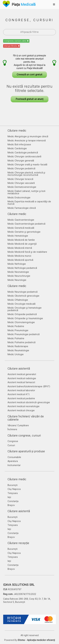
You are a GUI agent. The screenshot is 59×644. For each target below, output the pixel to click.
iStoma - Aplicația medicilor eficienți (36, 640)
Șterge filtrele (12, 46)
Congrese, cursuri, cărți (16, 41)
